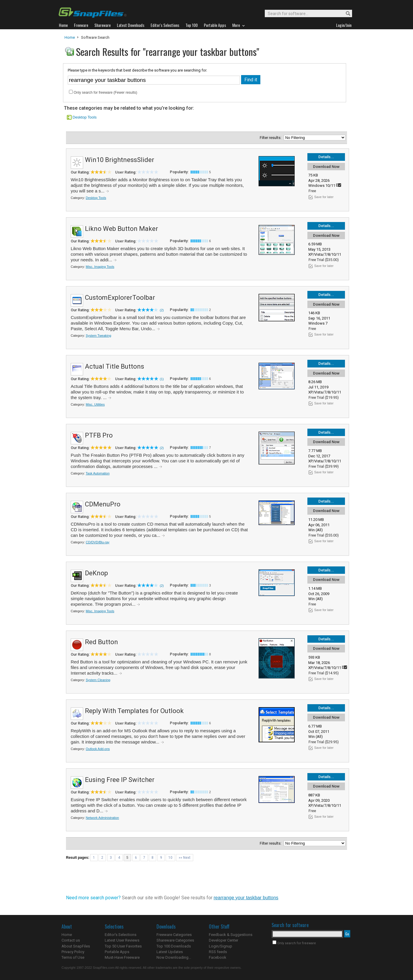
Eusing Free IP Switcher (120, 780)
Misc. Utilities (95, 404)
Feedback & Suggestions (231, 935)
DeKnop (96, 573)
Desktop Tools (84, 117)
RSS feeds (218, 952)
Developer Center (224, 940)
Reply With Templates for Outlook (134, 711)
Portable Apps (117, 952)
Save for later (324, 197)
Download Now (326, 167)
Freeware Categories (174, 935)
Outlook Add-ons (98, 749)
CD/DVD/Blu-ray (98, 542)
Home (70, 37)
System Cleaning (98, 680)
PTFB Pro (99, 435)
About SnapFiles (76, 946)
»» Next (185, 858)
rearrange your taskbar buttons (246, 898)
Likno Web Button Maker (121, 229)
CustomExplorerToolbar (120, 298)
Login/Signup (221, 946)
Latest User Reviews (122, 940)
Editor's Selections (121, 935)
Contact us (71, 940)
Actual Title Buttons (114, 366)
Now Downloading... (174, 957)
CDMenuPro (103, 504)
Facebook (218, 957)
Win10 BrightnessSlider (120, 160)
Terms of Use (73, 957)
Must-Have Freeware (122, 957)
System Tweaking (99, 336)
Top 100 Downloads (174, 946)
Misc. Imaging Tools (100, 267)
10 (170, 858)
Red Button (101, 642)
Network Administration (103, 818)
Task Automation (98, 473)
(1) (162, 379)
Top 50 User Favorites (123, 946)
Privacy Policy (73, 952)
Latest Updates (170, 952)
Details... (326, 157)
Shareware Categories (175, 940)
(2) (162, 310)
